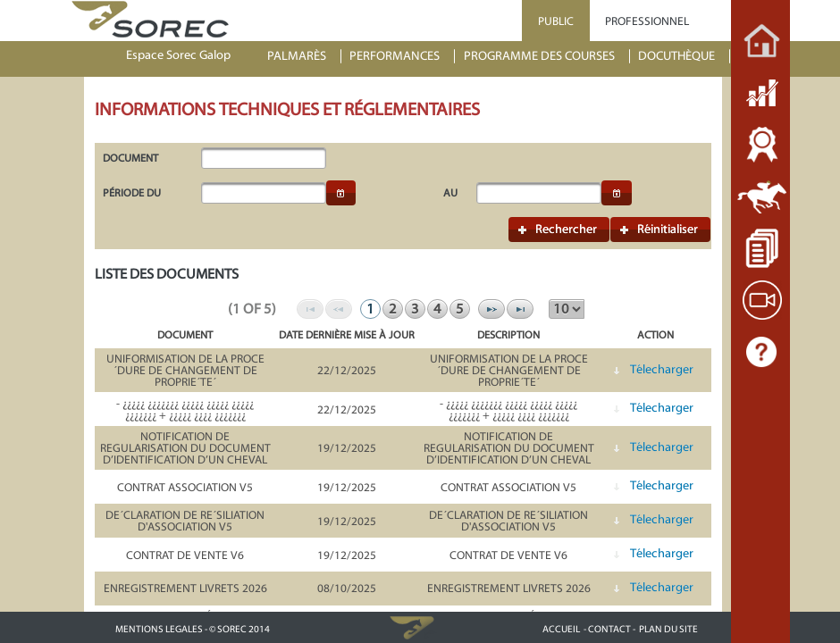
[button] (341, 193)
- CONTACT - (609, 629)
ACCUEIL (561, 629)
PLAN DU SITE (668, 629)
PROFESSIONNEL (647, 21)
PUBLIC (556, 21)
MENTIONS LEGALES (159, 629)
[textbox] (264, 158)
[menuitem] (305, 57)
